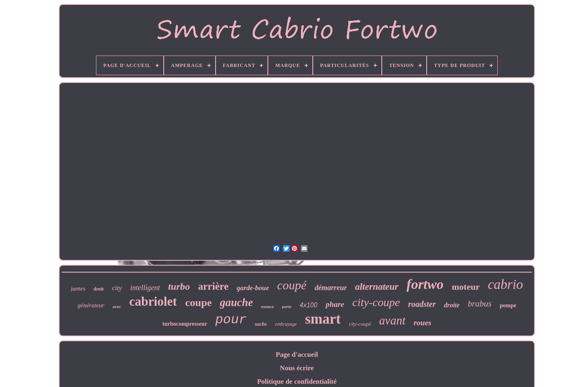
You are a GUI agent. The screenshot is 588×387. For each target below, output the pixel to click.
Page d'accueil (297, 355)
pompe (508, 305)
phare (335, 304)
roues (422, 323)
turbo (179, 286)
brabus (479, 304)
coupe (198, 303)
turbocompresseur (185, 324)
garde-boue (253, 288)
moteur (465, 287)
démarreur (331, 288)
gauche (236, 302)
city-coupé (360, 324)
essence (267, 307)
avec (117, 306)
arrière (213, 286)
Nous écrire (297, 368)
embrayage (286, 324)
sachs (261, 324)
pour (231, 320)
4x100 (309, 305)
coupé (292, 285)
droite (452, 305)
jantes (78, 289)
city (117, 288)
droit (99, 289)
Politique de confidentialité (297, 381)
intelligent (145, 288)
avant (392, 320)
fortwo (425, 284)
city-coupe (376, 302)
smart (323, 319)
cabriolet (153, 301)
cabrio (506, 284)
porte (287, 306)
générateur (91, 305)
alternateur (376, 287)
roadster (422, 304)
